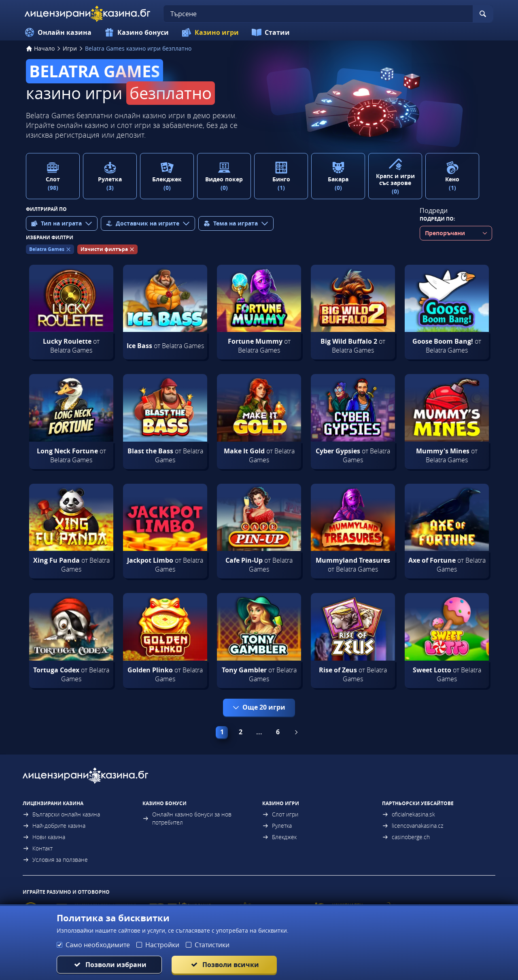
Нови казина (44, 837)
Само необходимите (98, 945)
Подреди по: (437, 219)
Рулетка (277, 826)
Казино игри (210, 32)
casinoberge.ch (406, 837)
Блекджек (279, 837)
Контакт (38, 848)
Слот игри (280, 814)
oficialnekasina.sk (409, 814)
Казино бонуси (137, 32)
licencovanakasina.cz (413, 826)
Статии (271, 32)
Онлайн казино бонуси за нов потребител (187, 818)
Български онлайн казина (61, 814)
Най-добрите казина (54, 826)
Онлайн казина (58, 32)
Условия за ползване (55, 860)
